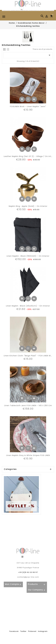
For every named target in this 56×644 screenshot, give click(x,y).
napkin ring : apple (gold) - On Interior (28, 206)
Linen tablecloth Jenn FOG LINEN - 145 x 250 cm (28, 405)
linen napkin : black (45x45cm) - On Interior (28, 306)
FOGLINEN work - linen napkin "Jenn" (28, 106)
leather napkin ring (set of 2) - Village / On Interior (30, 156)
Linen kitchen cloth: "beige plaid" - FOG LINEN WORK (29, 356)
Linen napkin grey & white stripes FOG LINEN (28, 455)
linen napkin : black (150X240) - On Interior (28, 256)
